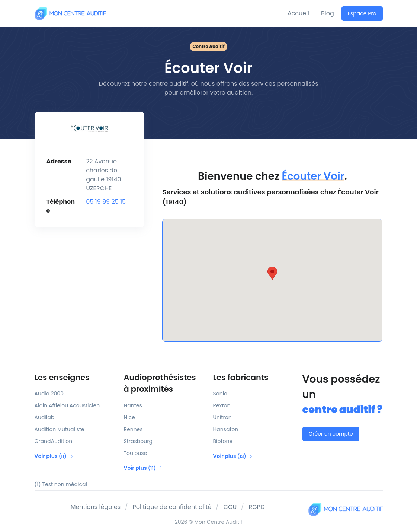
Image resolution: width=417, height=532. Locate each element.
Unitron (222, 417)
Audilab (45, 417)
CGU (230, 507)
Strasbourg (138, 441)
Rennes (133, 429)
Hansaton (226, 429)
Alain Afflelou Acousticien (67, 405)
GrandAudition (54, 441)
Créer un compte (331, 434)
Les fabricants (241, 377)
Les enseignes (62, 377)
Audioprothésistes (164, 383)
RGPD (257, 507)
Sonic (220, 394)
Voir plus (54, 456)
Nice (129, 417)
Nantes (133, 405)
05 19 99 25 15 (106, 202)
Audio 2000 (49, 394)
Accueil (298, 13)
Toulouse (136, 453)
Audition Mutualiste (60, 429)
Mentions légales (96, 507)
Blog (328, 13)
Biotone (223, 441)
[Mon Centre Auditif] (70, 13)
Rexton (222, 405)
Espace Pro (362, 13)
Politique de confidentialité (172, 507)
